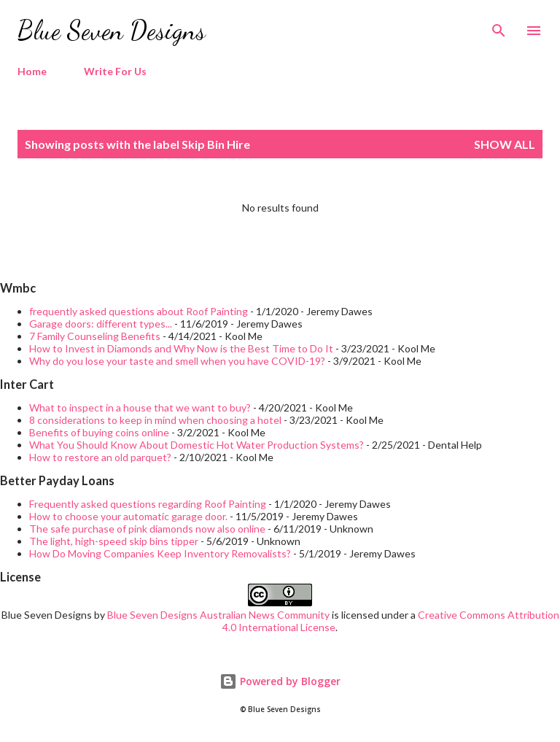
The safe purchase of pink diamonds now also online (147, 529)
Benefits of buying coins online (99, 432)
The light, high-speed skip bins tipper (114, 541)
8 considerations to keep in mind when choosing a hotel (155, 420)
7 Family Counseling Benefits (95, 336)
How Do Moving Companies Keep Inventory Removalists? (160, 553)
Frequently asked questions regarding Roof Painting (148, 504)
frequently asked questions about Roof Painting (139, 311)
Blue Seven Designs (112, 30)
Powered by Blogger (280, 681)
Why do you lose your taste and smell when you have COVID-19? (177, 361)
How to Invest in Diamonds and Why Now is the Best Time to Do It (181, 348)
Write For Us (115, 71)
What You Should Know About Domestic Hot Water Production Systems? (197, 445)
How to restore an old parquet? (100, 457)
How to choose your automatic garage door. (128, 516)
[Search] (499, 26)
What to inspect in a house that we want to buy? (140, 407)
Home (32, 71)
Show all (505, 144)
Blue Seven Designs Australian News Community (219, 615)
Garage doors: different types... (101, 324)
